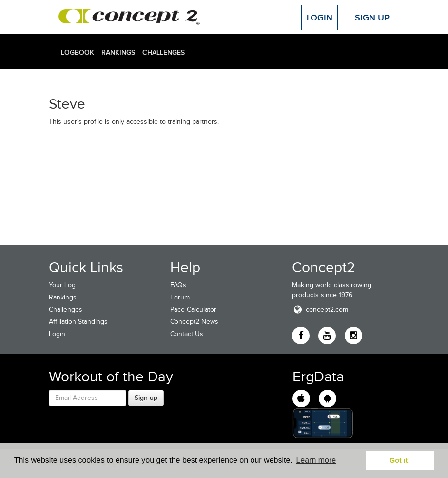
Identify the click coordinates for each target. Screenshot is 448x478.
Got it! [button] (400, 460)
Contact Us (187, 334)
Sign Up (372, 18)
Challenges (164, 52)
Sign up (146, 398)
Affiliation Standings (78, 322)
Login (320, 18)
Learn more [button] (316, 460)
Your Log (62, 285)
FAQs (178, 285)
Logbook (78, 52)
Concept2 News (194, 322)
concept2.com (320, 309)
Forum (180, 297)
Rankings (118, 52)
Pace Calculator (193, 309)
